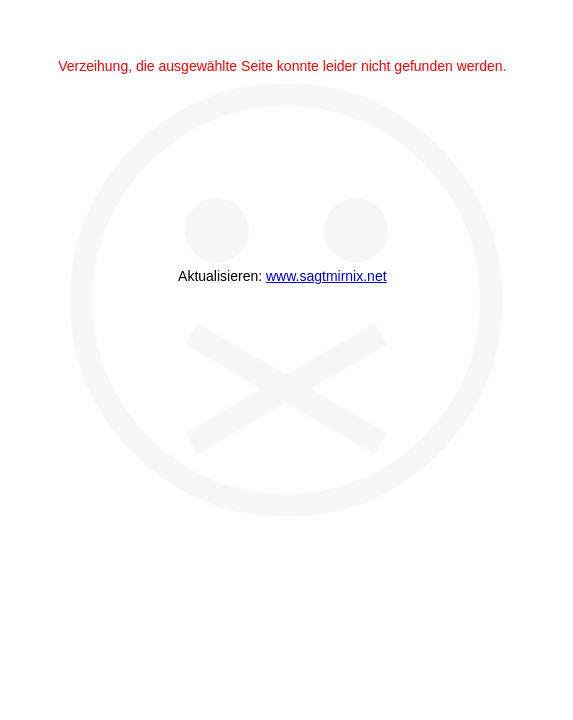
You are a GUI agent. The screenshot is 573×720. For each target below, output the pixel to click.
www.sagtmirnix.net (326, 276)
